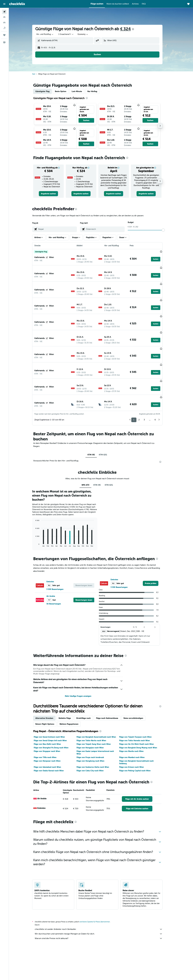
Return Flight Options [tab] (48, 694)
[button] (4, 4)
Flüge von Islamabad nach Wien (51, 737)
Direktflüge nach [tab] (87, 688)
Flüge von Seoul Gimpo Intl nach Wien (54, 711)
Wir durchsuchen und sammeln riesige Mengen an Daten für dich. (102, 904)
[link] (52, 194)
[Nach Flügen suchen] (4, 12)
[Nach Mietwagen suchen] (4, 22)
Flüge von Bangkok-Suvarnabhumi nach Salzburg (140, 732)
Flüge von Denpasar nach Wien (51, 731)
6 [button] (159, 390)
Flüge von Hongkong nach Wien (94, 731)
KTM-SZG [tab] (107, 425)
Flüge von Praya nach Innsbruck (94, 728)
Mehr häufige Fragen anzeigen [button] (82, 666)
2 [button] (143, 390)
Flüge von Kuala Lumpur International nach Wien (99, 723)
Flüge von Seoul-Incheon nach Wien (53, 707)
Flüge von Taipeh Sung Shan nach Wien (97, 714)
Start (37, 74)
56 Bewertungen (57, 574)
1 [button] (137, 390)
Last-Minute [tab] (80, 91)
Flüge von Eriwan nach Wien (135, 737)
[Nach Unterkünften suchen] (4, 17)
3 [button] (148, 390)
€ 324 (129, 29)
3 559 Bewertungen (59, 560)
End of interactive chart (38, 515)
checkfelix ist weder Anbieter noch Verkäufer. (102, 899)
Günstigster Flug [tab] (46, 91)
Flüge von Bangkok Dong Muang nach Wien (142, 718)
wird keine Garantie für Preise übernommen (98, 892)
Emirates (54, 552)
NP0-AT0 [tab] (89, 455)
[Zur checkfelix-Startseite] (17, 4)
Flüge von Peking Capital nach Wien (138, 741)
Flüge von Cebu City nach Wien (94, 741)
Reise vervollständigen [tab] (137, 688)
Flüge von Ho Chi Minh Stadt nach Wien (140, 714)
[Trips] (4, 35)
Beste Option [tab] (64, 91)
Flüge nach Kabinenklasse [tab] (111, 688)
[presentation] (137, 29)
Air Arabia (54, 566)
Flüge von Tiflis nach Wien (49, 728)
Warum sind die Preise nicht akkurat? (102, 909)
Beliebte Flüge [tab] (68, 688)
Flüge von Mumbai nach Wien (135, 728)
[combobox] (49, 34)
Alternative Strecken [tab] (48, 688)
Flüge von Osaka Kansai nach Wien (52, 741)
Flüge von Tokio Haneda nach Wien (138, 711)
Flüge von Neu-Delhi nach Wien (51, 714)
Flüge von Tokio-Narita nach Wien (95, 711)
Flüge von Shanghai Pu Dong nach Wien (55, 718)
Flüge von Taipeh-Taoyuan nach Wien (139, 707)
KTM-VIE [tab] (95, 425)
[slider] (167, 230)
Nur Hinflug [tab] (96, 91)
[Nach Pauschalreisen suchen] (4, 28)
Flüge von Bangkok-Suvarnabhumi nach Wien (100, 707)
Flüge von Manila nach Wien (135, 722)
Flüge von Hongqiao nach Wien (94, 718)
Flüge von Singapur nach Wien (51, 722)
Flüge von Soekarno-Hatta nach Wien (96, 737)
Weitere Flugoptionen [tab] (73, 694)
